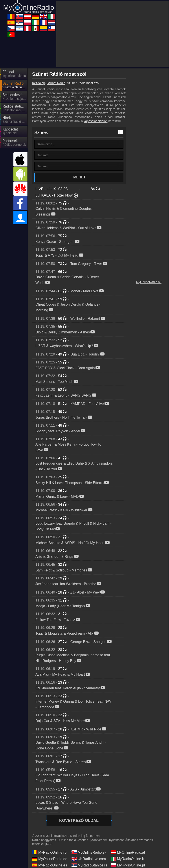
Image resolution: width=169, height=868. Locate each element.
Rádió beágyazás (44, 840)
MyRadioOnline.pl (128, 865)
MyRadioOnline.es (50, 865)
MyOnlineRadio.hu (149, 282)
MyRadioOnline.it (127, 859)
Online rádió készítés (74, 840)
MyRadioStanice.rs (89, 865)
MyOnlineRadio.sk (89, 852)
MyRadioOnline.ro (49, 852)
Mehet (79, 177)
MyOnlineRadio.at (128, 852)
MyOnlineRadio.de (50, 859)
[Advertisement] (112, 34)
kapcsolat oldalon (96, 121)
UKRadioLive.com (89, 859)
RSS (49, 844)
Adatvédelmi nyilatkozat (107, 840)
